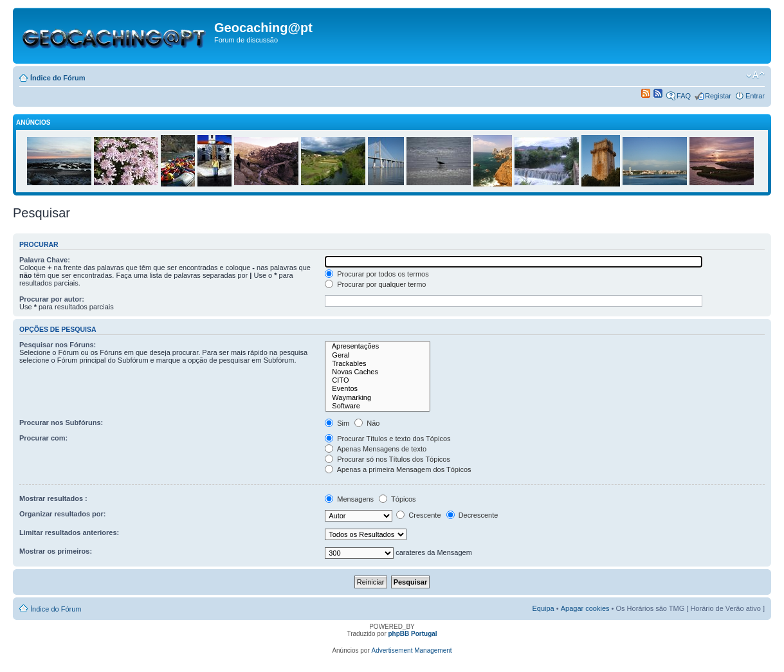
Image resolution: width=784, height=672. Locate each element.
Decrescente (472, 515)
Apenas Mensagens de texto (376, 449)
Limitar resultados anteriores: (69, 532)
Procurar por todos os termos (377, 274)
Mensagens (349, 499)
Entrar (755, 96)
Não (367, 423)
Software (378, 406)
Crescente (418, 515)
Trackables (378, 364)
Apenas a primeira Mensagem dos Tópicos (398, 469)
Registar (718, 96)
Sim (337, 423)
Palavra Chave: (45, 260)
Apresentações (378, 346)
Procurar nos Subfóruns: (61, 422)
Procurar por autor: (52, 299)
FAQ (684, 96)
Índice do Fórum (58, 78)
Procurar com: (43, 438)
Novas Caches (378, 372)
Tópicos (397, 499)
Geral (378, 355)
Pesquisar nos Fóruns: (58, 345)
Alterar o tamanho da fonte (755, 75)
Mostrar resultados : (53, 498)
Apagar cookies (585, 608)
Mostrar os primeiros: (56, 551)
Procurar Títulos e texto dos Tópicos (387, 439)
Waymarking (378, 398)
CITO (378, 380)
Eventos (378, 389)
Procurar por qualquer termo (375, 284)
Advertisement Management (412, 650)
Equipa (543, 608)
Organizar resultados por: (62, 514)
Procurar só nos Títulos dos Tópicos (387, 459)
